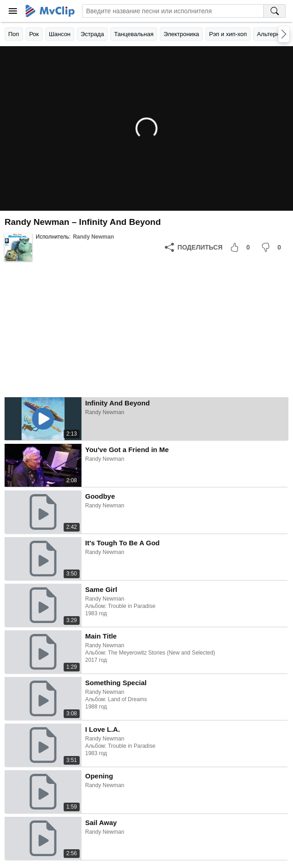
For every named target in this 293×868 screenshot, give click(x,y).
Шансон (60, 34)
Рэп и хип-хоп (228, 34)
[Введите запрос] (173, 11)
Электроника (181, 34)
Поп (14, 34)
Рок (34, 34)
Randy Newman (93, 237)
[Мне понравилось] (242, 247)
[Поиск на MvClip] (275, 11)
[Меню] (13, 11)
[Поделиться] (194, 247)
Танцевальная (134, 34)
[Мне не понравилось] (273, 247)
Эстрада (92, 34)
